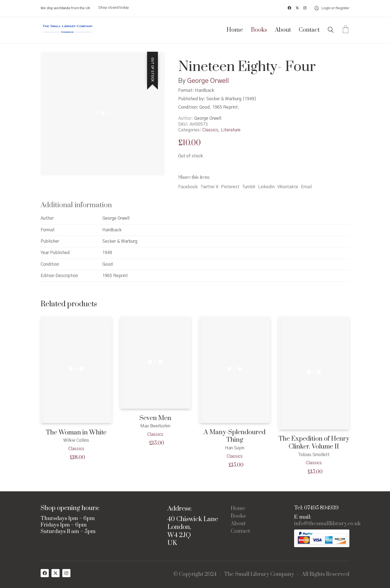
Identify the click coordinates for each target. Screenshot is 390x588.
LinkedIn (266, 187)
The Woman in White (76, 433)
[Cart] (346, 30)
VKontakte (288, 187)
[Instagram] (66, 573)
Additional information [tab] (76, 205)
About (238, 524)
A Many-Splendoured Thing (235, 436)
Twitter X (209, 187)
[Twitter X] (56, 573)
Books (238, 516)
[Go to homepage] (68, 30)
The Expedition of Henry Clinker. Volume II (314, 443)
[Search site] (331, 31)
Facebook (188, 187)
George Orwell (208, 81)
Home (238, 509)
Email (306, 187)
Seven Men (155, 418)
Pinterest (230, 187)
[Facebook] (45, 573)
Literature (231, 130)
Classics (210, 130)
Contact (240, 531)
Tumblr (249, 187)
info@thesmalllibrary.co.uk (327, 524)
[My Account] (332, 8)
